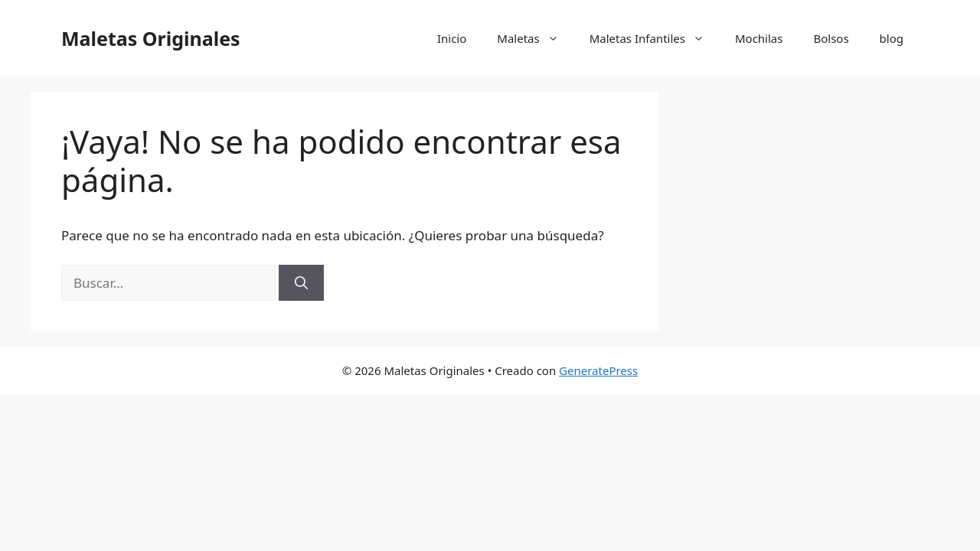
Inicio (452, 38)
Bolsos (831, 38)
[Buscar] (301, 283)
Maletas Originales (151, 38)
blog (892, 38)
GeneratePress (598, 370)
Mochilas (759, 38)
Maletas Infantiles (655, 38)
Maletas (535, 38)
